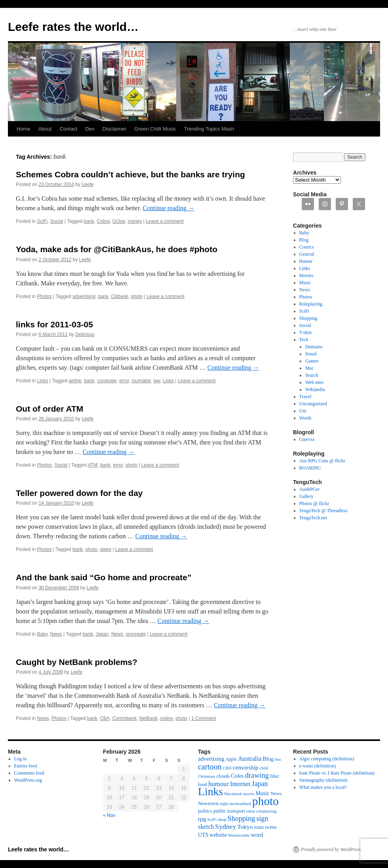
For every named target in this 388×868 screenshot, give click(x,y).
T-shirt (306, 332)
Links (42, 381)
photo (137, 296)
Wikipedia (315, 389)
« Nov (109, 815)
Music (305, 283)
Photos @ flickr (314, 503)
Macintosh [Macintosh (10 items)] (233, 794)
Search (312, 375)
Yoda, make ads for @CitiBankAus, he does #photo (117, 249)
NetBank (148, 718)
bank (89, 221)
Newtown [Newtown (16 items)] (208, 803)
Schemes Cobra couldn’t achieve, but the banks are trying (130, 174)
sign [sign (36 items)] (262, 819)
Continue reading (168, 208)
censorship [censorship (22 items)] (246, 767)
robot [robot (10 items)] (251, 811)
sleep (106, 549)
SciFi (42, 221)
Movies (306, 275)
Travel (305, 397)
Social (57, 221)
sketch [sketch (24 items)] (206, 827)
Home (24, 129)
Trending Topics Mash (209, 129)
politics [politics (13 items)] (205, 811)
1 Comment (204, 718)
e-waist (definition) (318, 766)
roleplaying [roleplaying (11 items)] (266, 811)
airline (75, 381)
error (124, 381)
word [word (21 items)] (257, 835)
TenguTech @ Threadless (323, 511)
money (135, 221)
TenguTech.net (313, 518)
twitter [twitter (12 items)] (271, 827)
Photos (44, 296)
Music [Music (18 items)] (262, 793)
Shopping (308, 318)
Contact (69, 129)
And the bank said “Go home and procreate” (104, 577)
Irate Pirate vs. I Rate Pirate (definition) (337, 773)
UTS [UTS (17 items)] (203, 835)
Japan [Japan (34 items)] (260, 784)
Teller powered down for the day (79, 493)
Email (311, 354)
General (307, 254)
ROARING (310, 468)
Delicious (85, 334)
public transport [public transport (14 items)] (229, 811)
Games (312, 361)
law (157, 381)
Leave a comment (165, 221)
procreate (136, 634)
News (56, 634)
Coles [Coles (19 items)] (237, 776)
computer (107, 381)
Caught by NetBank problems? (77, 662)
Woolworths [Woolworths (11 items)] (239, 835)
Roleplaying (311, 304)
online (167, 718)
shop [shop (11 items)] (222, 819)
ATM (93, 465)
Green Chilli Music (155, 129)
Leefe (87, 184)
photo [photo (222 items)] (265, 801)
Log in (21, 759)
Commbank (125, 718)
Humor (306, 261)
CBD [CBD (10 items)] (227, 768)
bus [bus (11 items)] (278, 759)
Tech (304, 340)
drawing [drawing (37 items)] (257, 775)
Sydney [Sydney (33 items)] (225, 826)
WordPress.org (28, 780)
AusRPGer (310, 489)
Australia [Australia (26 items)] (250, 759)
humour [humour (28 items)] (219, 784)
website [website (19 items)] (218, 835)
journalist (141, 381)
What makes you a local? (323, 787)
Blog (304, 240)
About (45, 129)
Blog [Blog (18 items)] (268, 759)
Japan (102, 634)
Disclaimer (115, 129)
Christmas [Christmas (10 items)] (206, 776)
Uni (303, 411)
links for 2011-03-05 (54, 324)
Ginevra (307, 439)
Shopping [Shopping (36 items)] (242, 819)
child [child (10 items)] (264, 768)
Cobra (103, 221)
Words (305, 418)
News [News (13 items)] (276, 794)
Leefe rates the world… (73, 27)
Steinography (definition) (323, 780)
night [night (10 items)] (224, 804)
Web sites (314, 382)
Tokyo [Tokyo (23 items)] (245, 827)
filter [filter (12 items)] (275, 776)
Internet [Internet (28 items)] (240, 784)
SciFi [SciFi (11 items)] (212, 819)
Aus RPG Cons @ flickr (322, 461)
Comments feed (29, 773)
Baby (42, 634)
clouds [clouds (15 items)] (223, 776)
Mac (309, 368)
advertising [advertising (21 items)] (211, 759)
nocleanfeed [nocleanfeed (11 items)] (240, 803)
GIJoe (119, 221)
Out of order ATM (49, 409)
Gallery (306, 496)
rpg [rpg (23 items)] (202, 819)
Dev (90, 129)
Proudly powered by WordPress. (331, 849)
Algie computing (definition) (327, 759)
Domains (314, 347)
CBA (105, 718)
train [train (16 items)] (259, 827)
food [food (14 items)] (203, 784)
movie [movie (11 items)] (249, 794)
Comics (307, 247)
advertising (84, 296)
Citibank (119, 296)
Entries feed (26, 766)
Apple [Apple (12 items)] (231, 759)
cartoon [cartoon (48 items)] (210, 767)
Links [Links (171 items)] (210, 791)
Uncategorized (313, 404)
